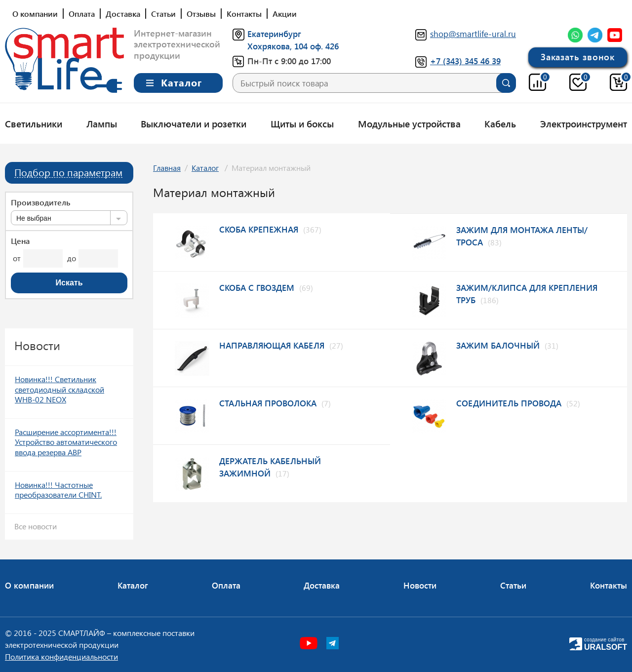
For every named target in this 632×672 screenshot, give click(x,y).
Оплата (82, 14)
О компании (35, 14)
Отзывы (201, 14)
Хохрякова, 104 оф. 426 (293, 46)
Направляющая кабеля (272, 345)
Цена (20, 241)
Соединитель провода (509, 403)
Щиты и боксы (302, 123)
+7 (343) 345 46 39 (465, 61)
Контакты (244, 14)
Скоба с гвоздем (257, 287)
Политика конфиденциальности (61, 656)
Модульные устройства (409, 123)
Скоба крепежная (259, 229)
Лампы (102, 123)
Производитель (40, 202)
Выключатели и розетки (194, 123)
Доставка (123, 14)
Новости (420, 585)
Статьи (163, 14)
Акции (285, 14)
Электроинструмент (584, 123)
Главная (167, 168)
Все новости (36, 526)
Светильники (34, 123)
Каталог (205, 168)
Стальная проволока (268, 403)
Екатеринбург (274, 34)
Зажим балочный (498, 345)
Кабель (500, 123)
